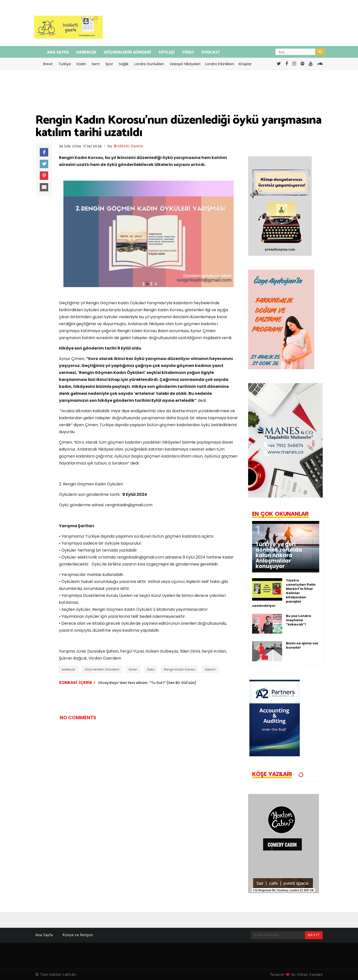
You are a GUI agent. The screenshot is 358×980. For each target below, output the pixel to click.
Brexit (48, 64)
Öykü (151, 669)
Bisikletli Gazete (129, 146)
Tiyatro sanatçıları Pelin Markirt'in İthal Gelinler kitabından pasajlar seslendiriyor (284, 593)
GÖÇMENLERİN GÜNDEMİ (127, 52)
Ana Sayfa (44, 935)
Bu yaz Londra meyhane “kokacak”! (298, 620)
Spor (109, 64)
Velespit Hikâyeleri (185, 64)
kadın (133, 669)
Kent (96, 64)
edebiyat (68, 669)
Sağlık (124, 64)
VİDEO (188, 52)
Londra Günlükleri (149, 64)
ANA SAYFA (58, 52)
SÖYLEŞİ (166, 52)
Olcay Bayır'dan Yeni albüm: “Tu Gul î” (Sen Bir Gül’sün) (147, 683)
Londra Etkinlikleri (220, 64)
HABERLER (86, 52)
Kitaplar (245, 64)
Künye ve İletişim (78, 935)
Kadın (81, 64)
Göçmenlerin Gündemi (102, 669)
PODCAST (211, 52)
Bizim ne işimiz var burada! (302, 645)
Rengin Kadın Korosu (180, 669)
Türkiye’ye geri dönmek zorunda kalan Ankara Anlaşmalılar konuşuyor (279, 555)
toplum (210, 669)
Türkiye (65, 64)
